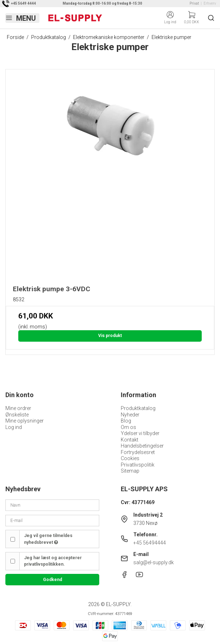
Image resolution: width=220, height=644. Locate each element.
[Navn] (52, 505)
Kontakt (130, 440)
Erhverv (210, 3)
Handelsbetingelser (142, 446)
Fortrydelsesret (138, 452)
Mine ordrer (18, 408)
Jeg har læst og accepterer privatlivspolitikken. (53, 561)
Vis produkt (110, 336)
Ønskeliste (17, 415)
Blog (126, 421)
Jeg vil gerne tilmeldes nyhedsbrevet (48, 539)
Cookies (130, 458)
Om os (128, 427)
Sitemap (130, 471)
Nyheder (130, 415)
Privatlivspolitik (138, 465)
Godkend (52, 580)
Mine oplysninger (25, 421)
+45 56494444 (150, 543)
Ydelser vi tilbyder (140, 433)
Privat (194, 3)
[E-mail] (52, 520)
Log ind (14, 427)
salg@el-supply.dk (154, 562)
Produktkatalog (138, 408)
